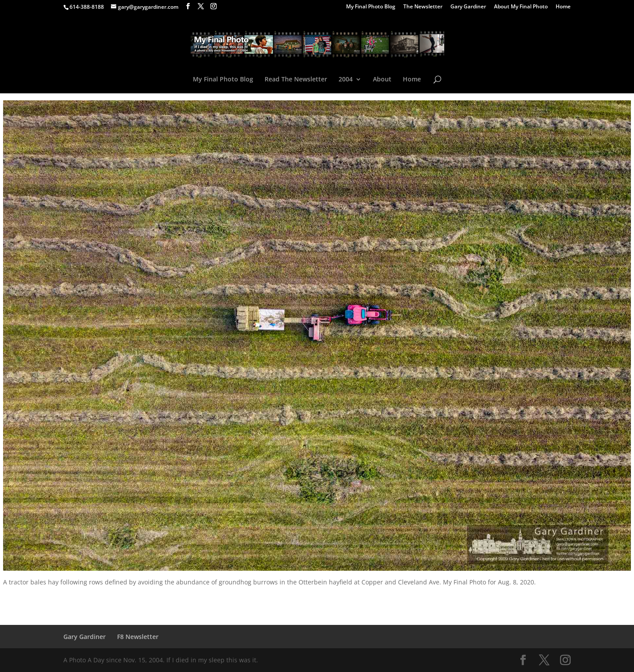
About (382, 80)
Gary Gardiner (468, 7)
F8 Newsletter (138, 637)
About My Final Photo (521, 7)
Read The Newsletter (296, 80)
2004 (346, 80)
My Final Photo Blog (371, 7)
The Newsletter (423, 7)
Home (563, 7)
